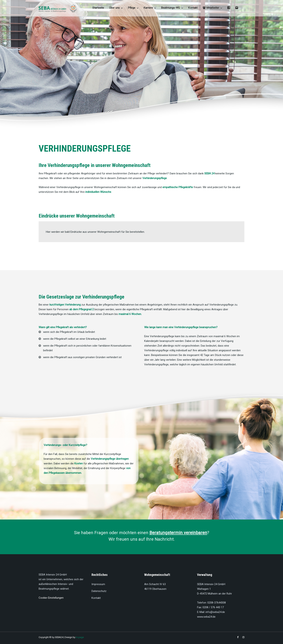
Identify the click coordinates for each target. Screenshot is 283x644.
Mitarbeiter (211, 8)
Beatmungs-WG (171, 8)
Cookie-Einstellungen (51, 598)
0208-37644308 (217, 603)
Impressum (98, 584)
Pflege (132, 8)
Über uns (114, 8)
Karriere (148, 8)
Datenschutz (99, 591)
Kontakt (193, 8)
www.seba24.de (206, 617)
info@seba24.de (215, 612)
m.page (80, 637)
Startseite (98, 8)
